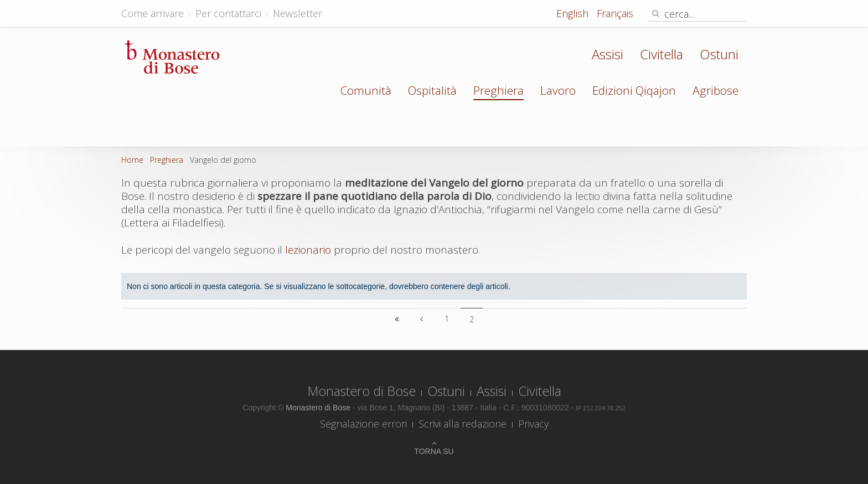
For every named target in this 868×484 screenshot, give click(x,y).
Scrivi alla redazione (463, 424)
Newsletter (298, 13)
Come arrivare (153, 13)
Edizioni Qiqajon (634, 90)
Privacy (533, 424)
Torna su (434, 451)
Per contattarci (228, 13)
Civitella (662, 54)
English (574, 13)
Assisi (608, 54)
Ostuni (719, 54)
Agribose (715, 90)
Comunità (366, 90)
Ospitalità (432, 90)
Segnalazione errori (363, 424)
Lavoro (558, 90)
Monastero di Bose (361, 391)
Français (615, 13)
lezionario (308, 250)
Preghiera (498, 90)
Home (132, 160)
